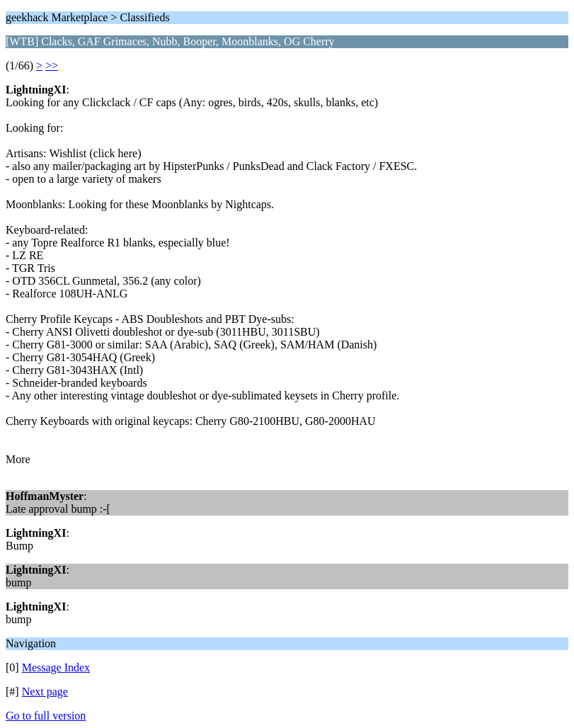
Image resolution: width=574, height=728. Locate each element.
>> (52, 66)
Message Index (56, 667)
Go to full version (46, 716)
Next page (45, 692)
